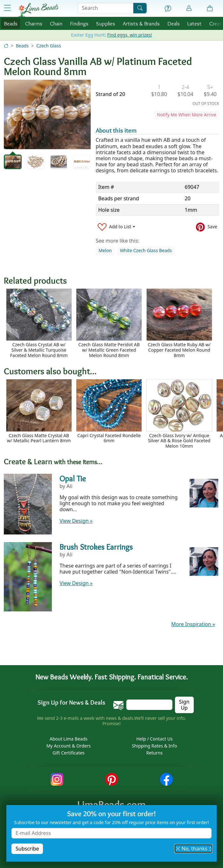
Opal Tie (73, 479)
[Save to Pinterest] (207, 227)
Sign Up (184, 705)
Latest (195, 23)
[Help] (168, 9)
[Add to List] (116, 227)
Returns (154, 753)
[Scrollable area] (113, 323)
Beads (11, 23)
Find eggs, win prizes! (130, 35)
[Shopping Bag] (210, 9)
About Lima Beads (69, 739)
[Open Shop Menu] (7, 8)
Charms (34, 23)
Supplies (106, 23)
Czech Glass (49, 46)
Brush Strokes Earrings (96, 547)
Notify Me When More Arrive (187, 115)
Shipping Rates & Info (154, 746)
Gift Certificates (69, 753)
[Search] (140, 8)
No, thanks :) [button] (193, 849)
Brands (141, 23)
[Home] (6, 46)
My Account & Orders (69, 746)
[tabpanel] (47, 114)
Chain (56, 23)
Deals (174, 23)
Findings (79, 23)
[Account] (189, 8)
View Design (76, 521)
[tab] (13, 162)
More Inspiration (193, 624)
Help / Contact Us (154, 739)
